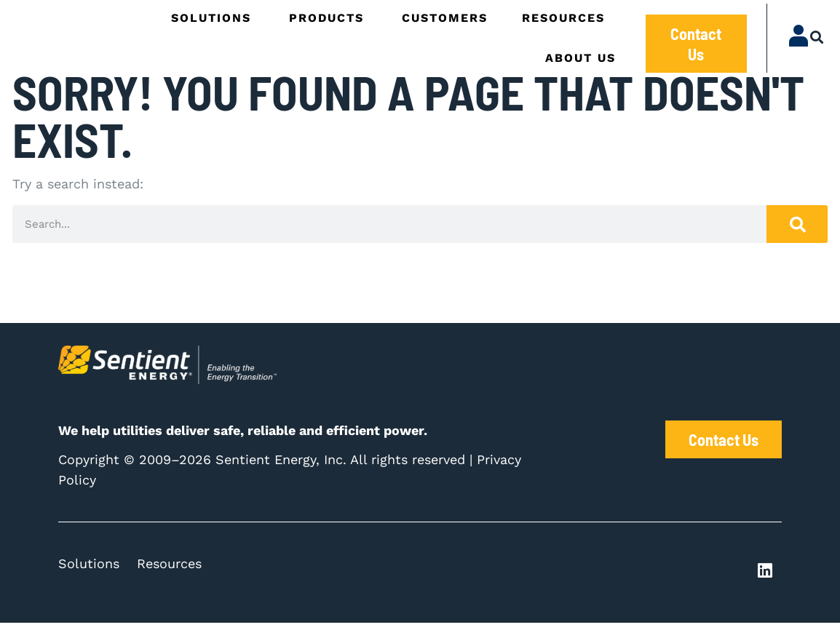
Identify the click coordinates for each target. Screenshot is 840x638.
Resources (169, 579)
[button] (817, 37)
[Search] (797, 239)
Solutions (89, 579)
